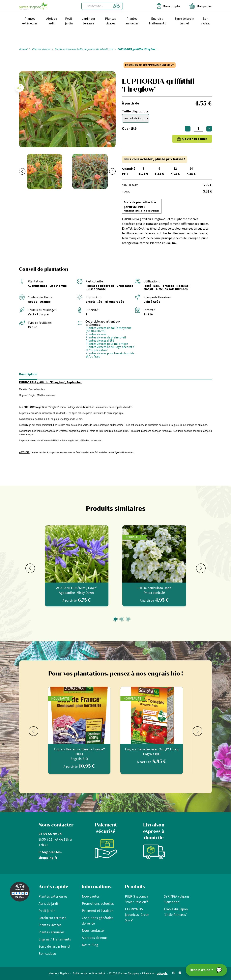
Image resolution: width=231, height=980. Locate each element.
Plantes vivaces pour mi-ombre (107, 344)
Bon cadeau (206, 21)
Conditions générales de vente (98, 921)
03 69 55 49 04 (50, 834)
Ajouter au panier (194, 139)
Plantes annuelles (132, 21)
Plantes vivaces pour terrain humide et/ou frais (110, 355)
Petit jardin (69, 21)
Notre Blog (90, 945)
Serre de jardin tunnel (184, 21)
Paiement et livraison (98, 911)
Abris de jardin (52, 21)
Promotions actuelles (98, 904)
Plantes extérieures (30, 21)
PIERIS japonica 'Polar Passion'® (137, 899)
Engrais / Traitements (157, 21)
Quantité (129, 129)
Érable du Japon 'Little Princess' (176, 912)
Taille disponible (135, 111)
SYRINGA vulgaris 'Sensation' (177, 899)
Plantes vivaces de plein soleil (106, 337)
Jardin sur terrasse (88, 21)
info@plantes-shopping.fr (50, 855)
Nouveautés (91, 896)
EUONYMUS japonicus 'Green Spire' (137, 915)
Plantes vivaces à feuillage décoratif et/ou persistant (110, 349)
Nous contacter (93, 931)
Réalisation (155, 973)
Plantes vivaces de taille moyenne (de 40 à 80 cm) (84, 49)
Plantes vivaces (110, 21)
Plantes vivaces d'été (100, 341)
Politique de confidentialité (89, 973)
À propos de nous (95, 938)
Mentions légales (59, 973)
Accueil (23, 49)
